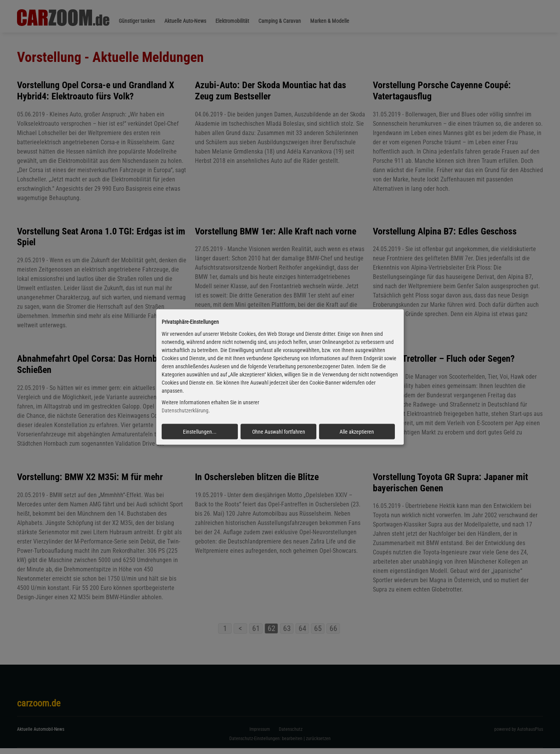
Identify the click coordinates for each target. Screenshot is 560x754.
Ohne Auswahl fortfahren (279, 432)
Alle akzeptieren (357, 432)
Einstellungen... (200, 432)
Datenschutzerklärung (185, 410)
